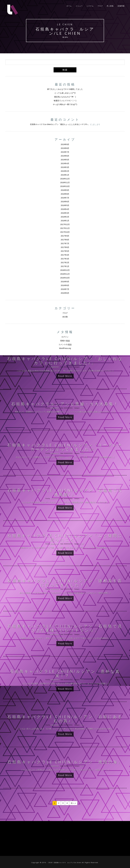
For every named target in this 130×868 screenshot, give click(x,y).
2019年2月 (65, 171)
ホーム (69, 6)
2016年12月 (65, 270)
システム (90, 6)
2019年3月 (65, 167)
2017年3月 (65, 259)
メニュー (79, 6)
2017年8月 (65, 240)
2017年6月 (65, 247)
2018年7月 (65, 198)
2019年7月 (65, 152)
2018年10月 (65, 186)
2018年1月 (65, 221)
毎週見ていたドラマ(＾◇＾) (65, 101)
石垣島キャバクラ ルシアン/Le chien (65, 31)
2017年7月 (65, 243)
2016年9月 (65, 282)
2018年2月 (65, 217)
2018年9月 (65, 190)
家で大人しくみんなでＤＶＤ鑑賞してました (65, 89)
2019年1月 (65, 175)
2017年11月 (65, 228)
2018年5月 (65, 205)
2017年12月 (65, 224)
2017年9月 (65, 236)
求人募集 (110, 6)
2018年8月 (65, 194)
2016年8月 (65, 285)
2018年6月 (65, 202)
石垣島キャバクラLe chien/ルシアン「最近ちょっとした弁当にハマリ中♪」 (60, 124)
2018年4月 (65, 209)
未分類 (65, 317)
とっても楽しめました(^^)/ (65, 93)
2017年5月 (65, 251)
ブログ (100, 6)
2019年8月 (65, 148)
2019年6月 (65, 156)
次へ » (73, 803)
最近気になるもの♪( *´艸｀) (65, 97)
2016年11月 (65, 274)
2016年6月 (65, 293)
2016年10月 (65, 278)
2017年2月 (65, 263)
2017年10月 (65, 232)
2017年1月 (65, 266)
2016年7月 (65, 289)
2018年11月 (65, 183)
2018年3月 (65, 213)
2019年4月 (65, 163)
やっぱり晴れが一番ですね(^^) (65, 104)
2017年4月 (65, 255)
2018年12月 (65, 179)
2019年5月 (65, 160)
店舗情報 (121, 6)
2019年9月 (65, 144)
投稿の (65, 341)
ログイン (65, 337)
